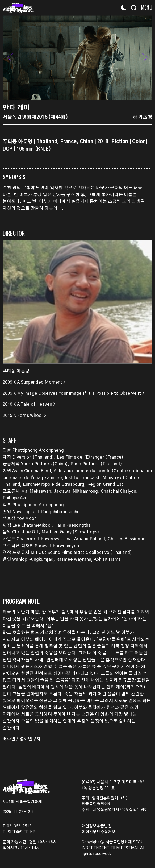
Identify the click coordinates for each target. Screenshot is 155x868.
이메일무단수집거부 (99, 832)
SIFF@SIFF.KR (22, 832)
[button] (145, 57)
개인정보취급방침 (97, 826)
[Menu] (145, 7)
